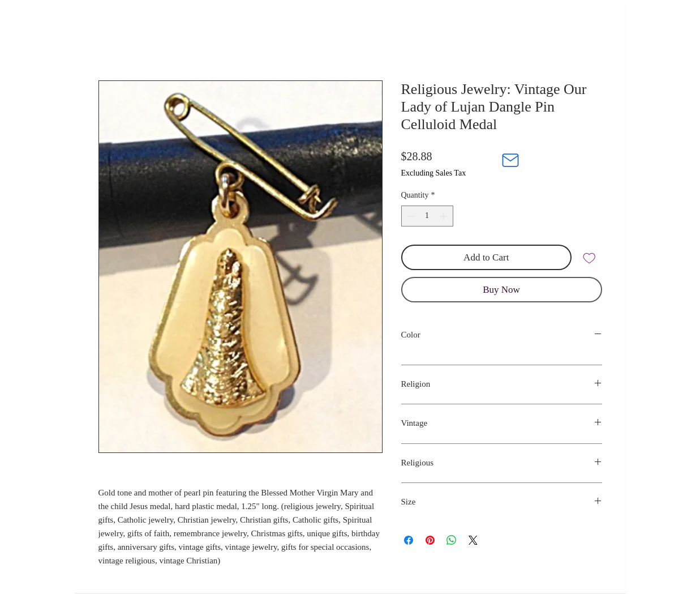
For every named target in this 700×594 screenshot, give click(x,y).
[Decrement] (410, 216)
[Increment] (445, 216)
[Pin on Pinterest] (430, 540)
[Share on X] (473, 540)
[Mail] (510, 160)
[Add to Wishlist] (589, 258)
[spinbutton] (427, 216)
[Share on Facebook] (409, 540)
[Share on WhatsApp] (452, 540)
